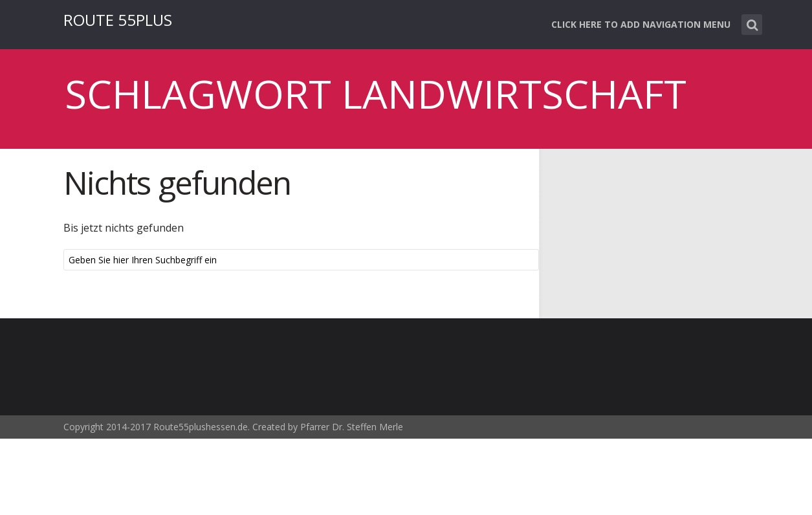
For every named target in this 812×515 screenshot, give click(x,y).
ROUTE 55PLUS (118, 20)
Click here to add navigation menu (641, 24)
